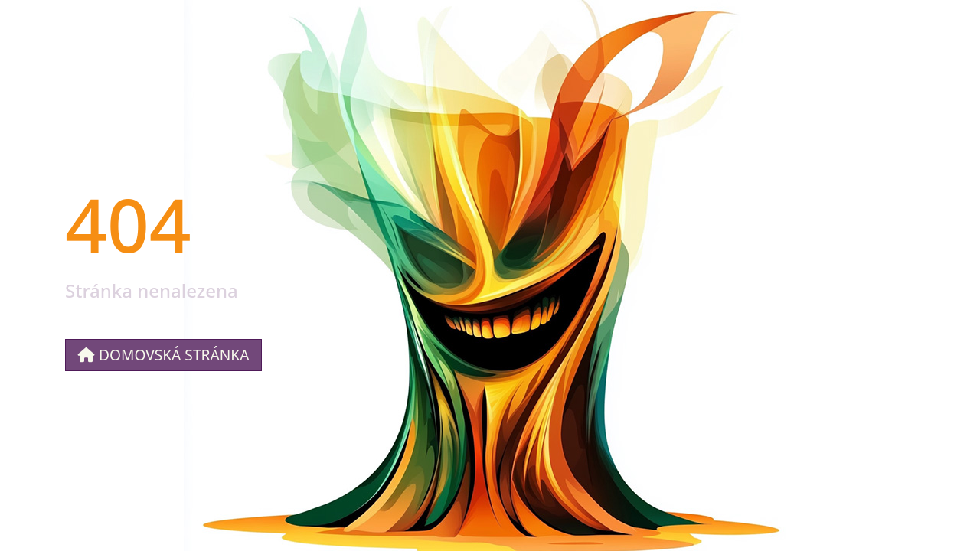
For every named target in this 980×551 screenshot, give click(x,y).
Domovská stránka (163, 355)
